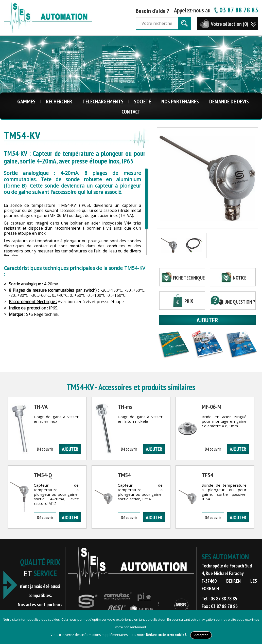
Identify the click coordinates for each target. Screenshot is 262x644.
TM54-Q (43, 475)
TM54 (124, 475)
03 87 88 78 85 (236, 10)
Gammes (26, 101)
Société (142, 101)
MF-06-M (212, 407)
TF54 (207, 475)
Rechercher (59, 101)
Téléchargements (103, 101)
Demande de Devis (229, 101)
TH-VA (41, 407)
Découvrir (45, 449)
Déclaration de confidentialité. (167, 635)
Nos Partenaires (180, 101)
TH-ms (125, 407)
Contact (131, 112)
